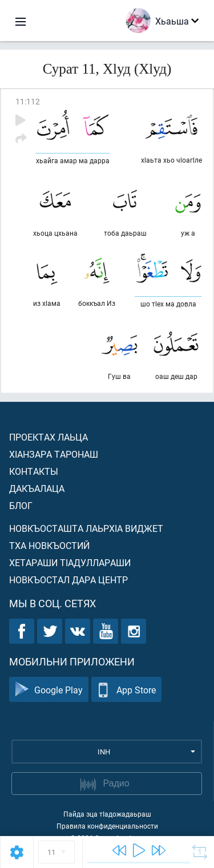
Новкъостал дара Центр (68, 580)
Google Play (49, 690)
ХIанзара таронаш (54, 454)
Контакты (34, 471)
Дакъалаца (37, 488)
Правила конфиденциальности (107, 826)
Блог (21, 505)
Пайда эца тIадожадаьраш (107, 814)
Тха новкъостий (49, 545)
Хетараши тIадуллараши (70, 562)
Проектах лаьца (49, 437)
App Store (126, 690)
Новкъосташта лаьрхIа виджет (86, 528)
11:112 (28, 101)
